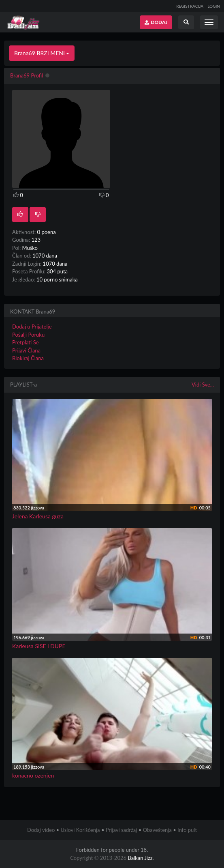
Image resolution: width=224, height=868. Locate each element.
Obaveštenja (157, 830)
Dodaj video (41, 830)
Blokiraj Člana (28, 358)
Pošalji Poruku (28, 335)
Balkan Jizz (140, 858)
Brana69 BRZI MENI (42, 53)
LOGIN (214, 6)
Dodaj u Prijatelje (32, 327)
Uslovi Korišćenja (80, 830)
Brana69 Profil (27, 75)
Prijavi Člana (26, 350)
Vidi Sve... (203, 385)
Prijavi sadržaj (122, 830)
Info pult (187, 830)
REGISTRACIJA (190, 6)
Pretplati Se (26, 342)
